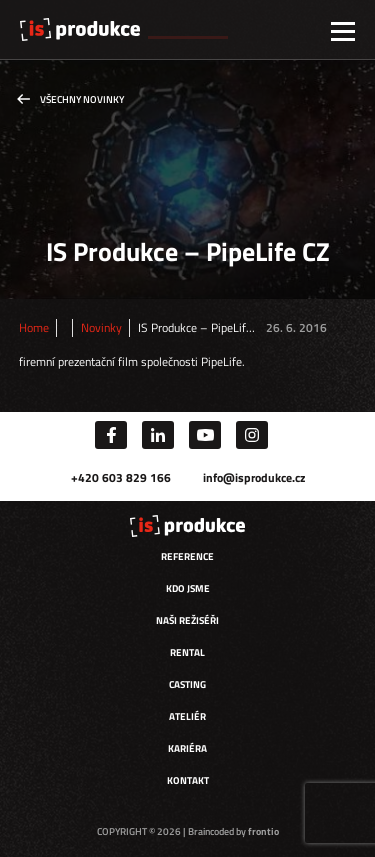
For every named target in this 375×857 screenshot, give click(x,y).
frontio (263, 831)
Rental (187, 652)
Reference (187, 556)
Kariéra (187, 748)
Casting (187, 684)
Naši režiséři (187, 620)
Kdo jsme (188, 588)
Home (34, 328)
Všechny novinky (82, 99)
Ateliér (187, 716)
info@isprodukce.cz (254, 477)
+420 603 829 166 (121, 477)
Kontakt (188, 780)
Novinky (101, 328)
